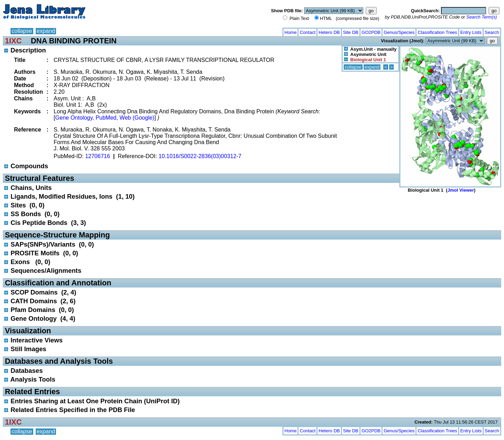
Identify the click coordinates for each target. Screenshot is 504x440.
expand (46, 31)
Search (492, 32)
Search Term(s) (482, 17)
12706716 (97, 156)
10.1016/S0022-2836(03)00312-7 (200, 156)
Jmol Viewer (461, 190)
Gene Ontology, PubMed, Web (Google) (105, 118)
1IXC (13, 41)
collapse (22, 31)
